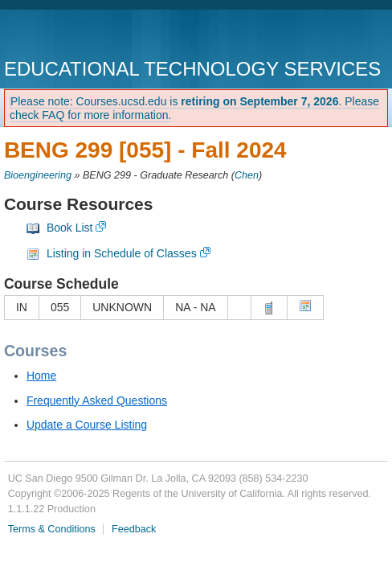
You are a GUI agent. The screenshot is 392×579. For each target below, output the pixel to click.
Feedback (134, 529)
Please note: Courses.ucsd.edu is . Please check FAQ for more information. (194, 108)
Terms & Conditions (52, 529)
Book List (70, 228)
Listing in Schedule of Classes (122, 253)
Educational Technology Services (192, 69)
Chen (247, 175)
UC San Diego (96, 36)
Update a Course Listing (87, 425)
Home (41, 376)
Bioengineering (38, 175)
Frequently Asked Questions (97, 400)
